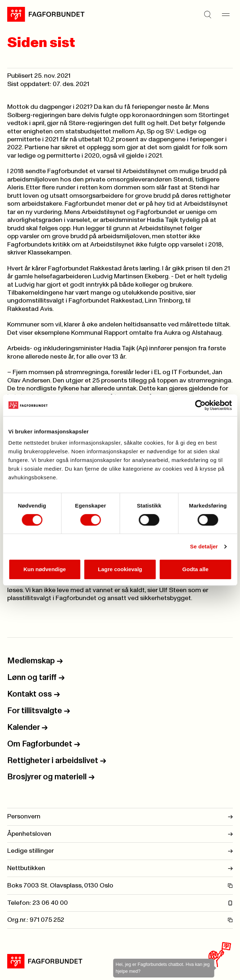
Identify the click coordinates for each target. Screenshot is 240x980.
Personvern (120, 817)
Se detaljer (204, 546)
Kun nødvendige (45, 569)
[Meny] (226, 14)
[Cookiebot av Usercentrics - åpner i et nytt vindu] (200, 405)
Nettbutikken (120, 868)
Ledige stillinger (120, 851)
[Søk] (208, 14)
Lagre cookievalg (120, 569)
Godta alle (195, 569)
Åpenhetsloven (120, 834)
